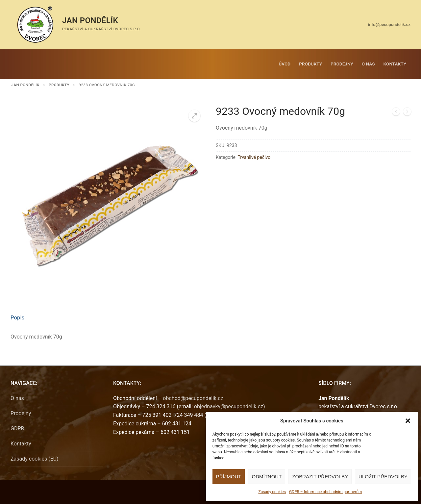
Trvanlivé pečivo (254, 157)
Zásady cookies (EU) (35, 459)
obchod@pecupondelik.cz (193, 398)
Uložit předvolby (383, 477)
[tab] (17, 318)
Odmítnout (267, 477)
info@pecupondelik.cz (389, 25)
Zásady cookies (272, 492)
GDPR (17, 428)
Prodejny (21, 413)
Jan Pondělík (90, 20)
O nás (17, 398)
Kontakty (21, 444)
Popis (17, 317)
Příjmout (229, 477)
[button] (408, 421)
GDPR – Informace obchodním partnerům (325, 492)
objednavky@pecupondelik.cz (229, 406)
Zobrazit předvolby (320, 477)
